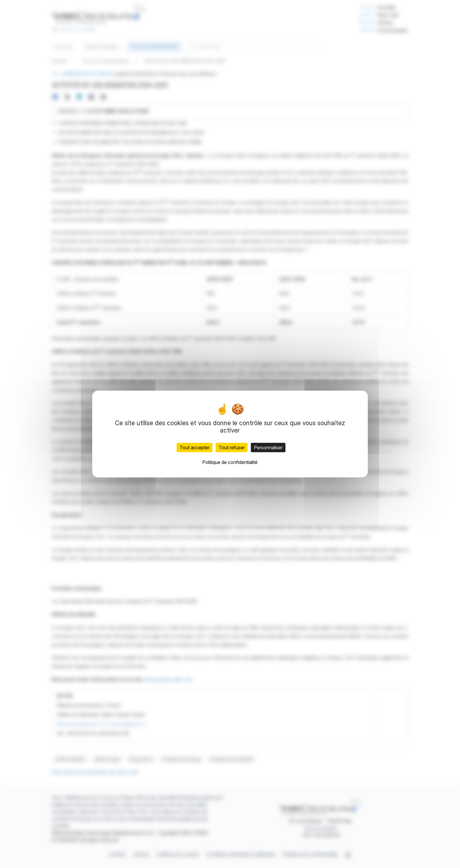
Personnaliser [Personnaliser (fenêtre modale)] (268, 448)
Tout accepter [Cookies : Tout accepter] (195, 448)
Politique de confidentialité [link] (230, 462)
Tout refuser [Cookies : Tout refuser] (232, 448)
